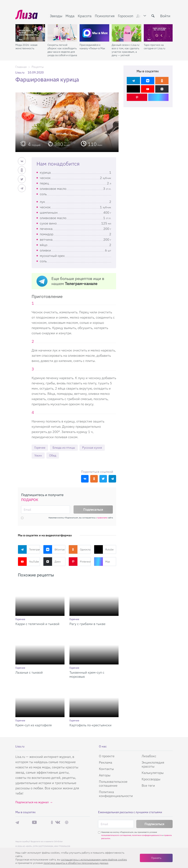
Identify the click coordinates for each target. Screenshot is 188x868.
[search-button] (153, 16)
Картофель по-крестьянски (90, 725)
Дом (140, 16)
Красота (85, 16)
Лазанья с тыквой (29, 672)
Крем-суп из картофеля (34, 725)
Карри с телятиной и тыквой (37, 624)
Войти (165, 16)
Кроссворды (151, 779)
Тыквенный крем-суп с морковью (87, 674)
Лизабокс (149, 756)
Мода (70, 16)
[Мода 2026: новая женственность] (30, 33)
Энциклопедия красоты (153, 764)
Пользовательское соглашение (113, 783)
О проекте (107, 756)
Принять (156, 858)
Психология (105, 16)
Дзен (52, 562)
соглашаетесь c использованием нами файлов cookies (94, 859)
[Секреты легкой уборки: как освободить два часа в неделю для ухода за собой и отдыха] (62, 33)
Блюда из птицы (64, 448)
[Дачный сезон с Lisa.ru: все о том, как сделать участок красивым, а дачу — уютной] (127, 33)
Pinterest (80, 562)
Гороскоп (126, 16)
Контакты (106, 769)
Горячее (40, 448)
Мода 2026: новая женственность (26, 47)
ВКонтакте (54, 549)
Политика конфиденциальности (116, 794)
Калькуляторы (153, 773)
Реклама (106, 762)
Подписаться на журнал (32, 802)
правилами (102, 518)
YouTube (28, 562)
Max (102, 562)
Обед (53, 455)
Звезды (56, 16)
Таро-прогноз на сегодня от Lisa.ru (155, 47)
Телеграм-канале (81, 284)
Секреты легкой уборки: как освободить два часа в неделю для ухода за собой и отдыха (62, 50)
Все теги (148, 785)
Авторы (105, 775)
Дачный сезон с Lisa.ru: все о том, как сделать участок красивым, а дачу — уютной (126, 50)
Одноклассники (80, 549)
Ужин (38, 455)
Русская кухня (92, 448)
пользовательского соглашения (116, 835)
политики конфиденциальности (147, 835)
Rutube (104, 549)
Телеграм (29, 549)
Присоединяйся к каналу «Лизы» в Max (92, 47)
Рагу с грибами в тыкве (87, 624)
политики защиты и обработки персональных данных (76, 863)
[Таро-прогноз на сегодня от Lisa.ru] (159, 33)
